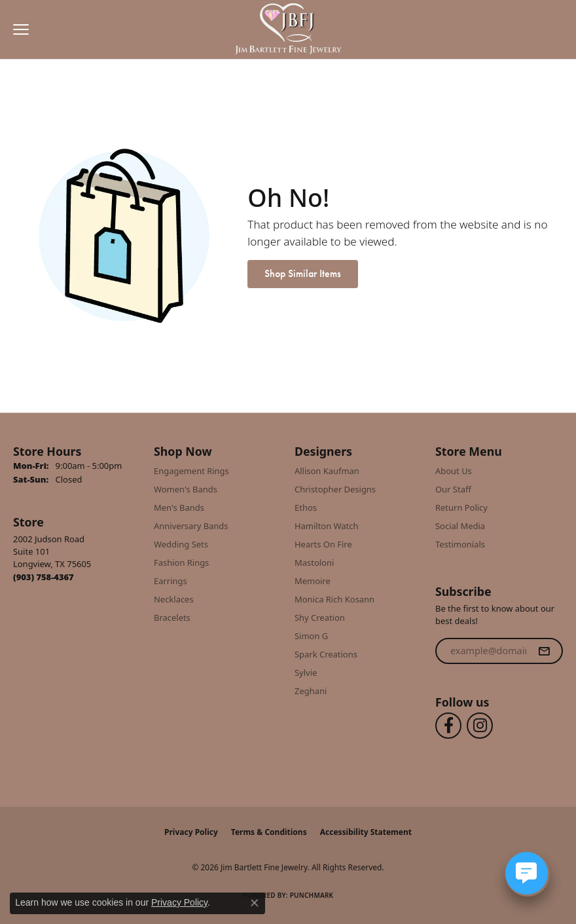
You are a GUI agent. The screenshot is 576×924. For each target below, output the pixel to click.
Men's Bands (179, 508)
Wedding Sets (181, 544)
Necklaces (174, 599)
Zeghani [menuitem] (311, 691)
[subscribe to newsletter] (544, 651)
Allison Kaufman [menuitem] (327, 471)
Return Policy (461, 508)
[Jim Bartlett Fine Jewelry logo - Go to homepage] (288, 30)
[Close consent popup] (255, 903)
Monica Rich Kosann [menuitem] (334, 599)
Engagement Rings (191, 471)
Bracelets (172, 618)
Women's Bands (186, 489)
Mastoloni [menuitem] (314, 563)
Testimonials (460, 544)
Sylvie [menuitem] (306, 673)
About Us (454, 471)
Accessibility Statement (366, 832)
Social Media (460, 526)
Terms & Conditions (269, 832)
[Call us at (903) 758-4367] (44, 577)
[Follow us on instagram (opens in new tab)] (480, 726)
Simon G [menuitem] (311, 636)
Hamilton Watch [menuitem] (327, 526)
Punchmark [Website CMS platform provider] (312, 895)
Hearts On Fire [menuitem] (323, 544)
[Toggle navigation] (18, 29)
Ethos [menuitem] (306, 508)
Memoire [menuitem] (313, 581)
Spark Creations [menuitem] (326, 654)
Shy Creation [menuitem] (320, 618)
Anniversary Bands (191, 526)
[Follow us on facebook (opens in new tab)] (448, 726)
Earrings (171, 581)
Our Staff (453, 489)
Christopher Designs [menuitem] (335, 489)
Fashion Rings (181, 563)
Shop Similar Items (303, 273)
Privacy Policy (191, 832)
